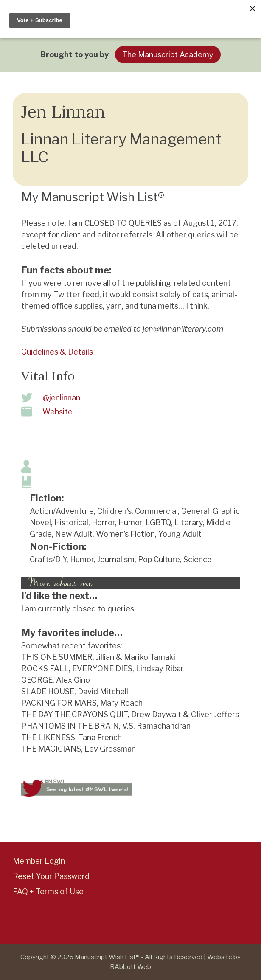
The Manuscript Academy (168, 55)
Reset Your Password (51, 876)
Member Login (39, 861)
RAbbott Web (130, 967)
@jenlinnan (61, 398)
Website (58, 412)
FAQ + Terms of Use (48, 891)
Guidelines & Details (57, 352)
